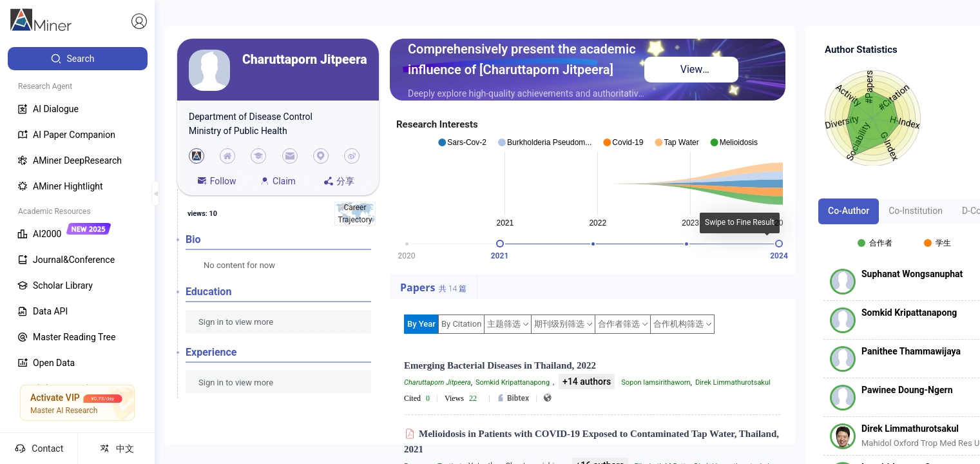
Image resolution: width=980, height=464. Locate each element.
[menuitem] (78, 59)
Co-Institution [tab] (916, 211)
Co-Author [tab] (849, 211)
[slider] (500, 244)
